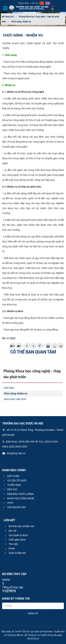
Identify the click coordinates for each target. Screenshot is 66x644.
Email (9, 548)
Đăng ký (33, 613)
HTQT (8, 503)
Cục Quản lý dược (16, 535)
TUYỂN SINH (12, 485)
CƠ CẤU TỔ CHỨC (15, 481)
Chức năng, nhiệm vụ (21, 22)
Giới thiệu (9, 388)
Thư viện (11, 544)
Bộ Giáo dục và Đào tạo (19, 526)
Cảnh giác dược (15, 540)
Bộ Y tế (10, 531)
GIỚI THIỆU (11, 476)
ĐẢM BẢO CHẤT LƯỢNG (18, 494)
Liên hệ (34, 3)
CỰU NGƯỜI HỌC (14, 507)
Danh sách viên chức (15, 399)
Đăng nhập (23, 3)
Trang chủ (8, 17)
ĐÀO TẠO (10, 489)
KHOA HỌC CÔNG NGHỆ (18, 498)
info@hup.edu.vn (14, 453)
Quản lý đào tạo (15, 553)
